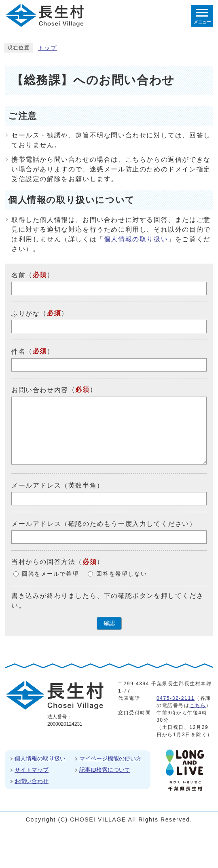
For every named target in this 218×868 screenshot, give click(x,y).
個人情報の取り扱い (136, 239)
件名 (18, 352)
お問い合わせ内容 (40, 390)
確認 (109, 623)
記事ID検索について (105, 770)
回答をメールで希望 (50, 574)
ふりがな (25, 313)
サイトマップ (32, 770)
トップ (48, 48)
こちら (198, 705)
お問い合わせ (32, 781)
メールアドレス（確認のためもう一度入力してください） (104, 524)
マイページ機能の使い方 (110, 758)
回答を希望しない (122, 574)
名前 (18, 275)
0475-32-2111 (176, 698)
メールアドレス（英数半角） (58, 485)
